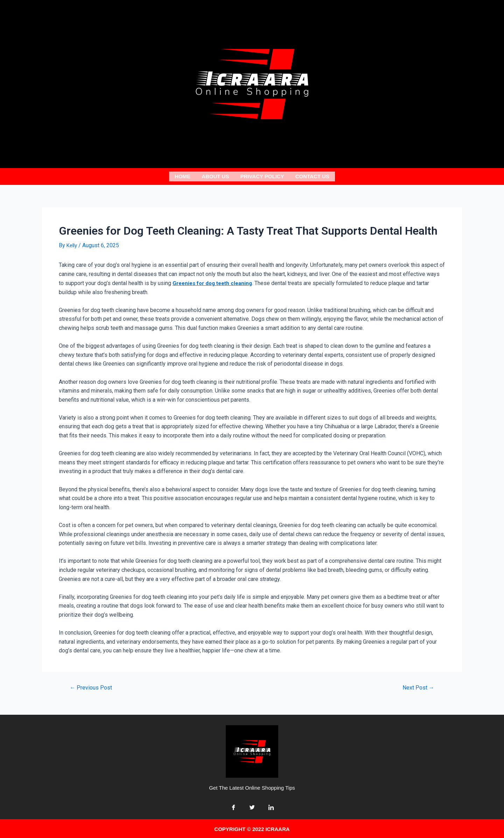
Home (183, 176)
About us (215, 176)
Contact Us (312, 176)
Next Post (417, 686)
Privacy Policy (262, 176)
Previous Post (92, 686)
